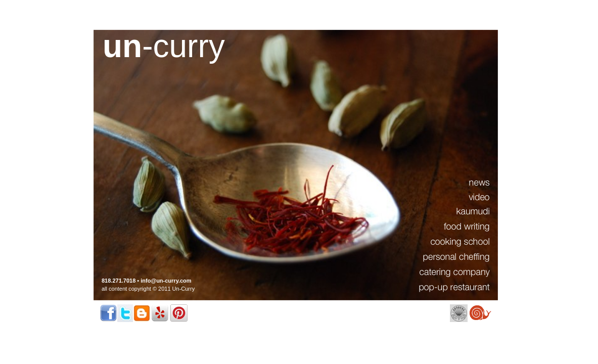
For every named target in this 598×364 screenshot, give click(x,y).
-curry (164, 46)
